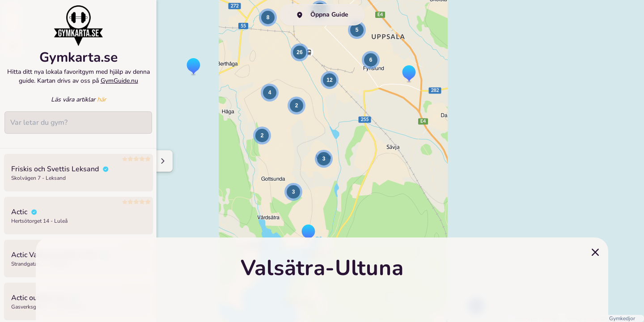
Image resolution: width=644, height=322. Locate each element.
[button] (193, 67)
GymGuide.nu (119, 86)
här (102, 105)
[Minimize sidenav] (162, 161)
